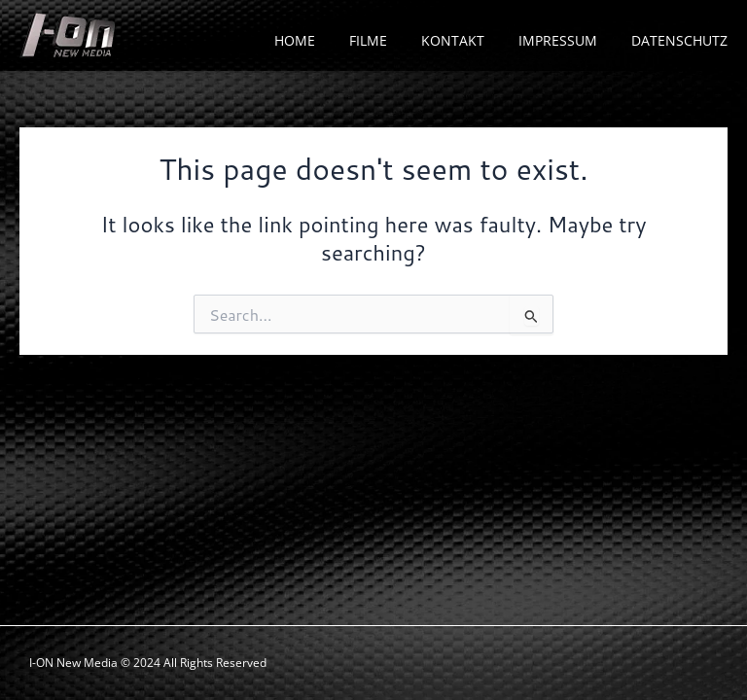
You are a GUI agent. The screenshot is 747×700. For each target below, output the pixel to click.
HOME (295, 40)
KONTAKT (453, 40)
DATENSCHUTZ (679, 40)
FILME (368, 40)
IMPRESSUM (558, 40)
